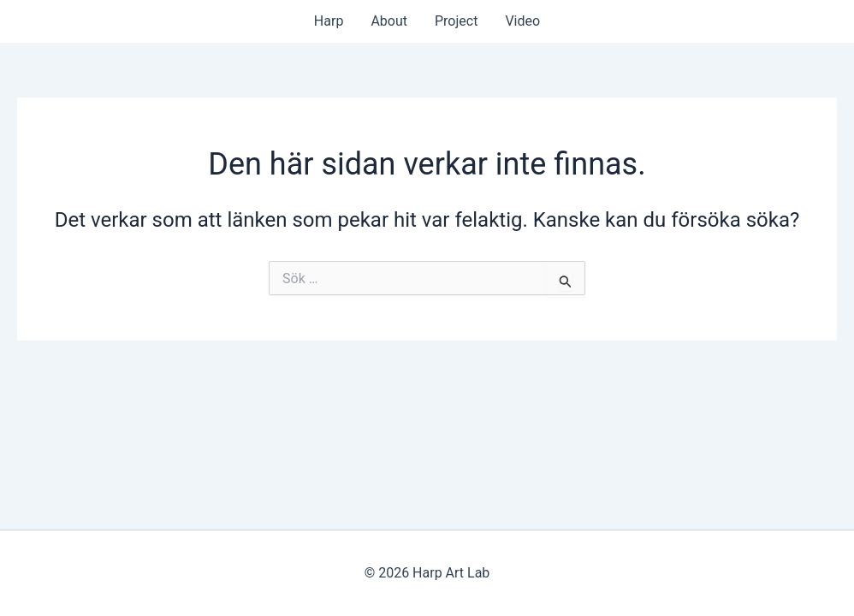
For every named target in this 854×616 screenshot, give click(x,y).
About (389, 21)
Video (522, 21)
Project (456, 21)
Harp (329, 21)
